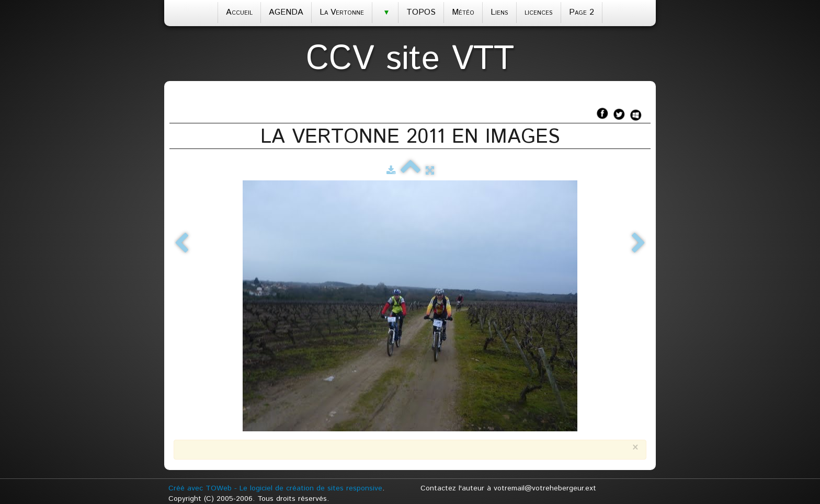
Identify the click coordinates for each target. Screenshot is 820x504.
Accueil (239, 12)
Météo (463, 12)
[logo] (410, 56)
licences (539, 12)
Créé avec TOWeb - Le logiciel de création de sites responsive (275, 488)
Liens (499, 12)
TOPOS (421, 12)
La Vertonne (342, 12)
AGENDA (286, 12)
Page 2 (582, 12)
